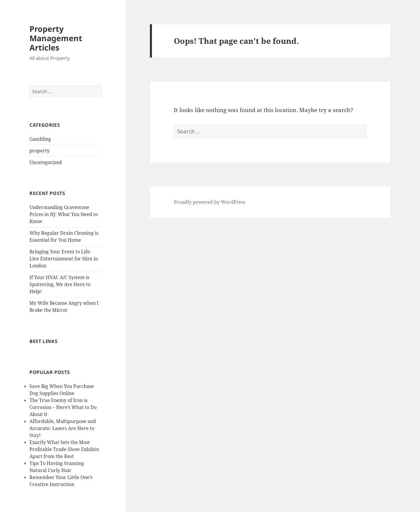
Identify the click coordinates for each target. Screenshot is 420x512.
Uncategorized (46, 162)
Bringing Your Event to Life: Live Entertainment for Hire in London (64, 259)
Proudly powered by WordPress (210, 202)
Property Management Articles (56, 38)
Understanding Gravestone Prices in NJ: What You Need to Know (64, 214)
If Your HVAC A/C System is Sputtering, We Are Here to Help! (60, 284)
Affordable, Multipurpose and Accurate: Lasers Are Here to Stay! (63, 428)
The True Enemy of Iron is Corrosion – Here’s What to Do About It (63, 407)
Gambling (40, 139)
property (40, 151)
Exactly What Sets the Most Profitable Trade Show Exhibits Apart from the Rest (64, 449)
